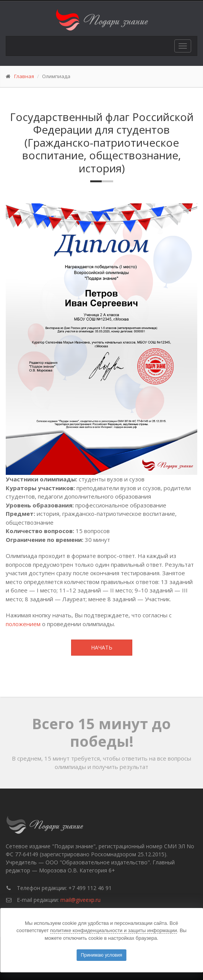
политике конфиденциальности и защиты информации (114, 930)
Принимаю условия (102, 955)
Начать (102, 647)
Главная (24, 76)
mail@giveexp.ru (80, 900)
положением (23, 624)
